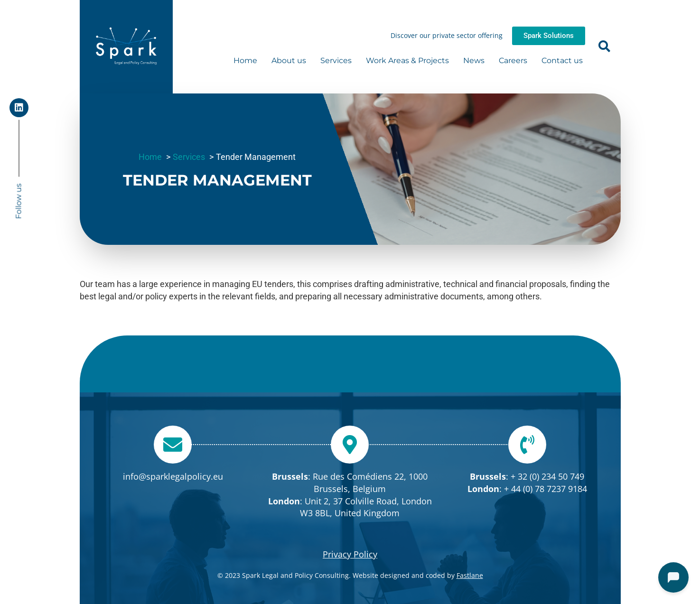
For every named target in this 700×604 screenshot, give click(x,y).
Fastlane (470, 575)
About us (289, 60)
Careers (513, 60)
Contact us (562, 60)
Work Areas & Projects (407, 60)
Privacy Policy (350, 554)
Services (336, 60)
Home (245, 60)
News (474, 60)
